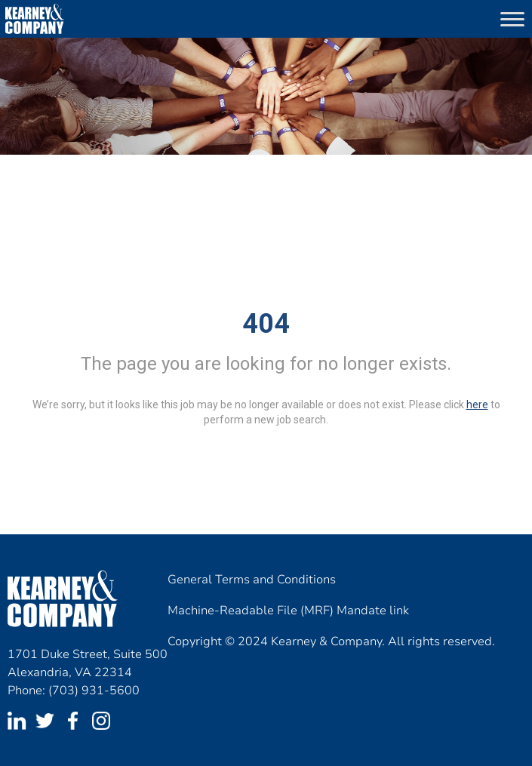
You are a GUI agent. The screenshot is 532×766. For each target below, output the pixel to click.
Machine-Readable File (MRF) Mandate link (288, 611)
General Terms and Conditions (252, 580)
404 (266, 324)
